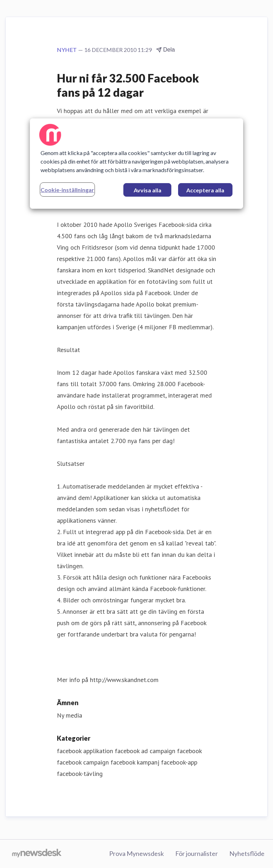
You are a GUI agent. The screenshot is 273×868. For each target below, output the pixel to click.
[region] (136, 164)
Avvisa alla (148, 190)
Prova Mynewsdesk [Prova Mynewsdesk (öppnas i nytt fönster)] (136, 853)
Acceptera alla (205, 190)
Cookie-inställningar (67, 190)
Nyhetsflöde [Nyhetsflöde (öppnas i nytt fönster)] (247, 853)
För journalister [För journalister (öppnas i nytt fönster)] (197, 853)
